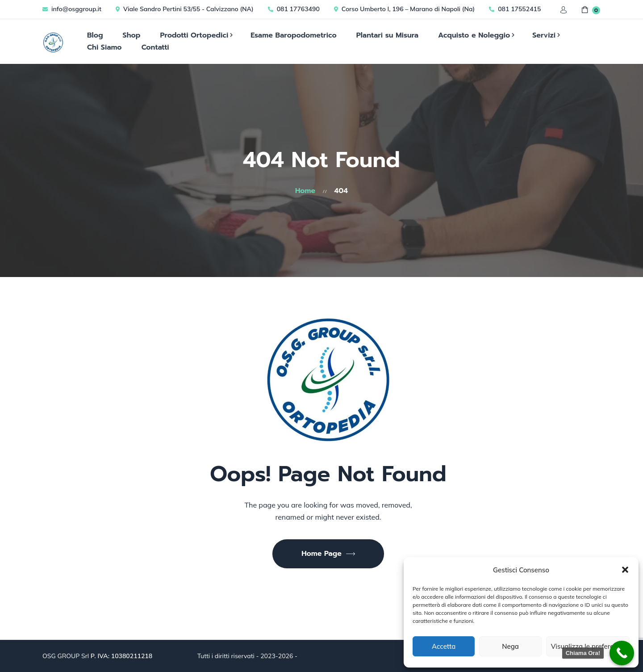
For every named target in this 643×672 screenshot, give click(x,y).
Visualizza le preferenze (588, 646)
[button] (625, 570)
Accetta (444, 646)
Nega (510, 646)
